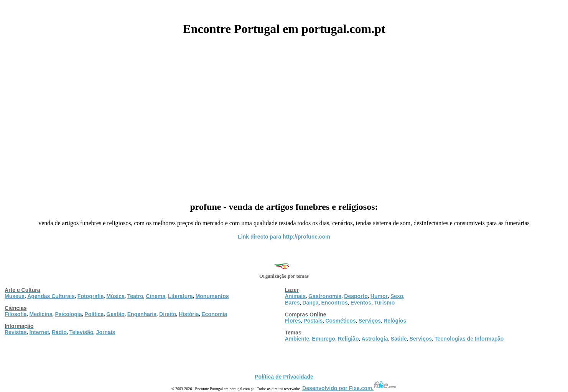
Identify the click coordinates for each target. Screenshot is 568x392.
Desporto (356, 296)
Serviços (370, 321)
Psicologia (68, 314)
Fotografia (91, 296)
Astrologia (375, 339)
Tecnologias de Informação (469, 339)
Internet (39, 332)
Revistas (16, 332)
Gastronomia (325, 296)
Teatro (135, 296)
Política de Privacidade (284, 377)
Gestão (115, 314)
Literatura (180, 296)
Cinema (156, 296)
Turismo (384, 303)
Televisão (81, 332)
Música (115, 296)
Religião (348, 339)
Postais (313, 321)
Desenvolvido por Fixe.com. (349, 388)
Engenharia (142, 314)
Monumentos (212, 296)
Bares (292, 303)
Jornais (106, 332)
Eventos (361, 303)
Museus (15, 296)
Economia (214, 314)
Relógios (395, 321)
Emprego (324, 339)
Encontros (334, 303)
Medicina (41, 314)
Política (94, 314)
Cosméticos (340, 321)
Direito (168, 314)
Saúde (399, 339)
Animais (295, 296)
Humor (379, 296)
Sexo (397, 296)
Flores (293, 321)
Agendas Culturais (51, 296)
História (189, 314)
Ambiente (297, 339)
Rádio (59, 332)
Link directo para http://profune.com (284, 237)
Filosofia (16, 314)
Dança (310, 303)
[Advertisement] (284, 116)
